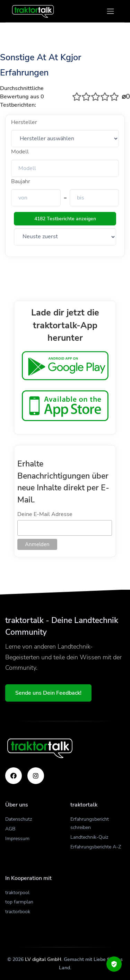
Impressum (17, 839)
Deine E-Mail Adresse (45, 514)
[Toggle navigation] (110, 11)
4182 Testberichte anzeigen (65, 219)
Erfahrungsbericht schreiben (90, 823)
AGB (10, 829)
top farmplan (19, 902)
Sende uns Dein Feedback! (48, 693)
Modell (20, 152)
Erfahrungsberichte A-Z (96, 847)
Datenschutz (19, 819)
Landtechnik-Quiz (89, 837)
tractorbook (18, 912)
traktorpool (17, 893)
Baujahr (21, 181)
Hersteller (24, 122)
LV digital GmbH (43, 959)
